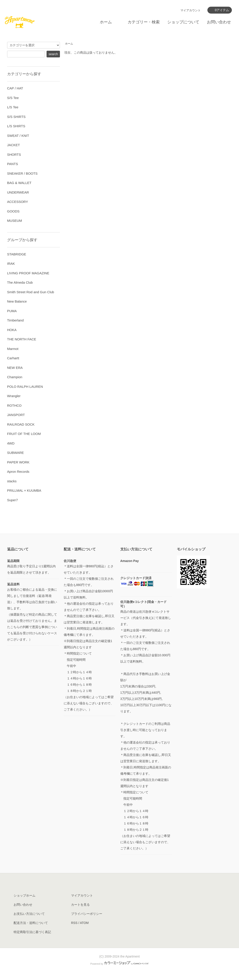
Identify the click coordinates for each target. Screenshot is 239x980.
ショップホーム (25, 895)
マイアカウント (191, 10)
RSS (74, 923)
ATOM (84, 923)
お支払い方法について (29, 914)
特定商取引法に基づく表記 (32, 932)
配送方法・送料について (31, 923)
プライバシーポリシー (87, 914)
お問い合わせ (219, 22)
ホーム (106, 22)
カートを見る (80, 905)
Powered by (119, 964)
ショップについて (183, 22)
